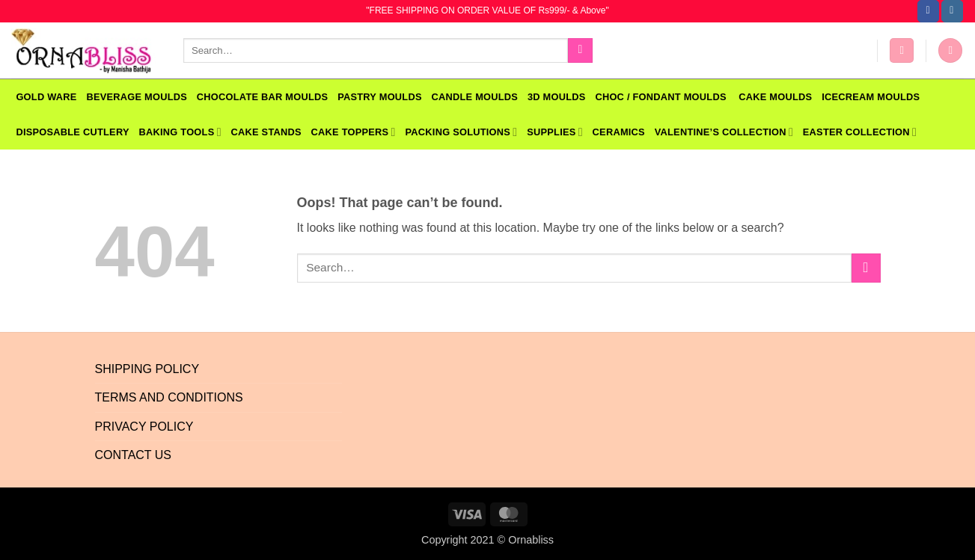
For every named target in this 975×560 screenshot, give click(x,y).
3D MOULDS (557, 97)
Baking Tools (180, 132)
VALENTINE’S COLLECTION (724, 132)
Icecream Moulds (871, 97)
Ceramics (619, 132)
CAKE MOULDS (775, 97)
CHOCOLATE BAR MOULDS (263, 97)
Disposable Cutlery (72, 132)
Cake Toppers (354, 132)
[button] (902, 50)
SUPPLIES (555, 132)
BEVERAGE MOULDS (137, 97)
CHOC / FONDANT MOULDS (662, 97)
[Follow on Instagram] (952, 11)
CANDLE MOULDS (475, 97)
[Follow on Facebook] (928, 11)
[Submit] (580, 51)
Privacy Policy (144, 427)
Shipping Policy (147, 369)
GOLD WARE (46, 97)
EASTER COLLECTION (860, 132)
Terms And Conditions (169, 397)
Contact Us (134, 455)
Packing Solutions (461, 132)
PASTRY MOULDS (380, 97)
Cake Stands (266, 132)
